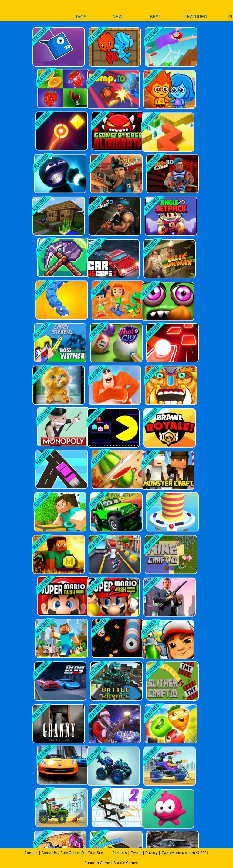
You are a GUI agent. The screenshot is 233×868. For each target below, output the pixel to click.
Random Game (97, 863)
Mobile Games (126, 863)
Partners (120, 853)
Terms (136, 853)
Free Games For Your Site (82, 853)
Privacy (151, 853)
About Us (49, 853)
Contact (31, 853)
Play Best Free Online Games (24, 10)
